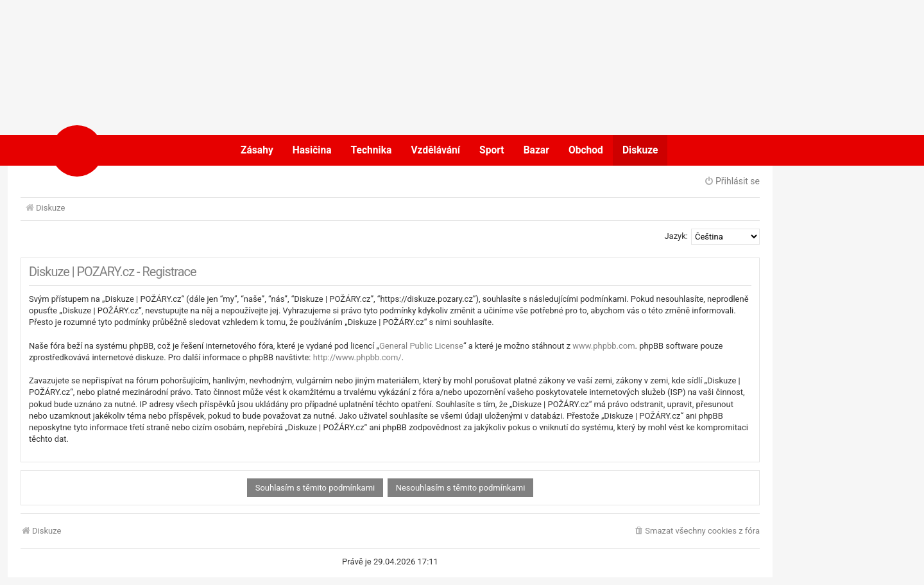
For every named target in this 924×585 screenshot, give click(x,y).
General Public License (421, 346)
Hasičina (312, 150)
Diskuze (640, 150)
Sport (492, 150)
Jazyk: (676, 236)
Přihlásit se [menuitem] (732, 181)
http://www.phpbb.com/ (357, 357)
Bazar (536, 150)
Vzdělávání (435, 150)
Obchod (586, 150)
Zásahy (257, 150)
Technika (372, 150)
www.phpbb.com (603, 346)
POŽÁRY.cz (118, 150)
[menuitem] (697, 531)
